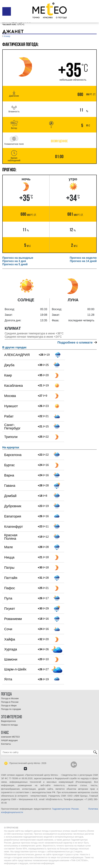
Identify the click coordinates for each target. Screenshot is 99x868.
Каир (8, 375)
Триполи (11, 437)
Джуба (9, 365)
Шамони (11, 659)
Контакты (6, 744)
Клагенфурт (14, 527)
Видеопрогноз (8, 721)
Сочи (8, 629)
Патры (9, 568)
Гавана (10, 486)
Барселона (13, 455)
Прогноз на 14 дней (83, 261)
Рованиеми (13, 619)
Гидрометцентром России (65, 809)
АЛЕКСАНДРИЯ (17, 355)
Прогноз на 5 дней (15, 264)
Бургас (9, 465)
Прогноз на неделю (83, 258)
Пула (8, 598)
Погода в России (10, 702)
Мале (9, 547)
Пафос (10, 588)
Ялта (8, 679)
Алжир (7, 36)
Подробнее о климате (77, 342)
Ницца (9, 557)
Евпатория (13, 516)
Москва (10, 396)
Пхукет (10, 609)
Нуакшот (11, 406)
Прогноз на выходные (18, 258)
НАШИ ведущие (9, 740)
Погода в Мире (9, 706)
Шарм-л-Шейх (15, 669)
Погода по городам (11, 709)
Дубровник (13, 506)
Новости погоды (9, 725)
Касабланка (13, 386)
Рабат (9, 416)
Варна (9, 475)
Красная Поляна (11, 537)
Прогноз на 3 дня (14, 261)
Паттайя (11, 578)
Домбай (10, 496)
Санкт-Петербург (12, 427)
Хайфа (10, 639)
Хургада (11, 649)
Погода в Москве (10, 698)
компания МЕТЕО (10, 737)
